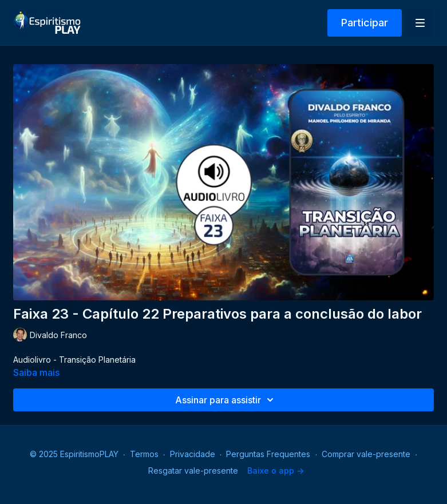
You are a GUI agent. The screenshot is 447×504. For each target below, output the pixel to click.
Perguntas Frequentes (268, 454)
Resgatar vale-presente (193, 471)
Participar (365, 23)
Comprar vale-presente (366, 454)
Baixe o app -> (276, 471)
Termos (144, 454)
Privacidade (193, 454)
